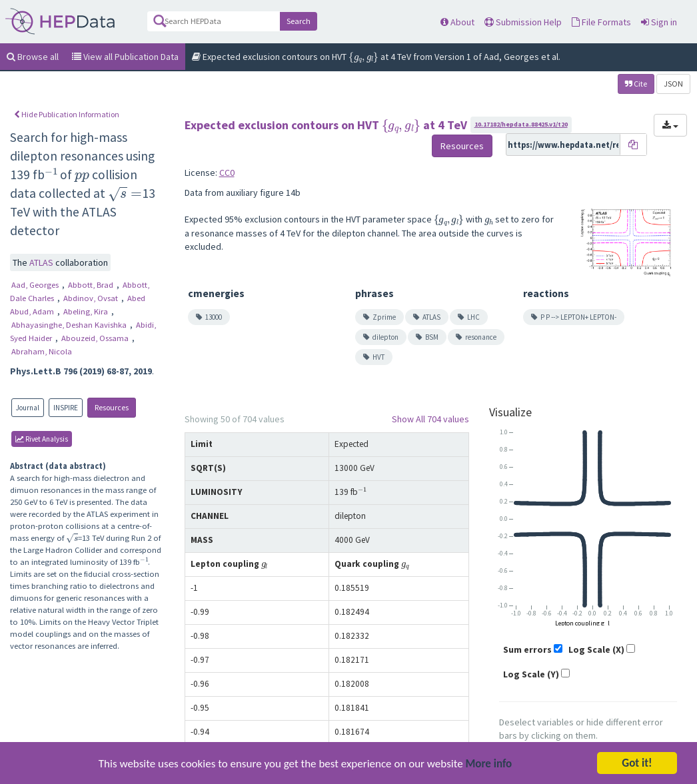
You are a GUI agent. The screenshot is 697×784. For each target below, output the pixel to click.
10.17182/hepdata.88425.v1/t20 (521, 124)
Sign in (659, 22)
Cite (636, 84)
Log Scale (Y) (531, 674)
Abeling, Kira (87, 311)
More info (489, 768)
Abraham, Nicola (42, 351)
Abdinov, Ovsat (92, 298)
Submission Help (523, 22)
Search (299, 21)
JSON (673, 84)
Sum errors (527, 649)
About (457, 22)
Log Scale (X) (596, 649)
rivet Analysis (42, 439)
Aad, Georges (36, 285)
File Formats (601, 22)
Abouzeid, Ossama (96, 338)
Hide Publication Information (67, 114)
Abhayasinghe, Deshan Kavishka (70, 325)
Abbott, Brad (92, 285)
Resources (112, 407)
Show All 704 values (430, 419)
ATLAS (42, 262)
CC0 (227, 173)
